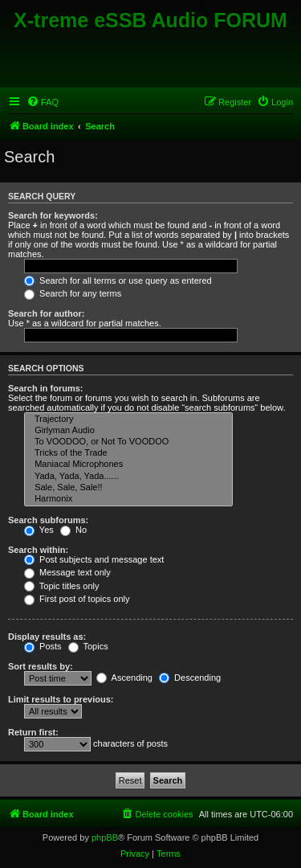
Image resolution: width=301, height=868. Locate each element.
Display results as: (47, 637)
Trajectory (128, 420)
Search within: (38, 550)
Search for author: (46, 313)
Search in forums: (46, 388)
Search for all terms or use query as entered (118, 280)
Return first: (33, 732)
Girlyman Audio (128, 431)
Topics (88, 646)
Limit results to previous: (61, 699)
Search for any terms (73, 293)
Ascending (124, 678)
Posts (43, 646)
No (73, 530)
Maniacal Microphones (128, 465)
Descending (190, 678)
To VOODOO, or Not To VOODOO (128, 442)
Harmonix (128, 499)
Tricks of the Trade (128, 453)
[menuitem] (43, 102)
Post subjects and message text (94, 559)
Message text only (67, 572)
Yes (39, 530)
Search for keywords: (53, 215)
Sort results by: (41, 666)
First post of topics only (77, 599)
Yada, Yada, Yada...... (128, 477)
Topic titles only (61, 586)
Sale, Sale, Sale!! (128, 488)
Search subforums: (48, 520)
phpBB (105, 837)
